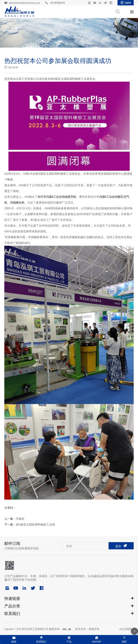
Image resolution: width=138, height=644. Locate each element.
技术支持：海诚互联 (87, 629)
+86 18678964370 (57, 3)
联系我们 (41, 642)
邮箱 (14, 642)
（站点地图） (126, 629)
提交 (118, 546)
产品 (69, 642)
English (128, 3)
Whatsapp (97, 642)
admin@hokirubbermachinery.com (24, 3)
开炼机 (20, 519)
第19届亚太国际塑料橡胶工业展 (35, 524)
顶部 (124, 642)
